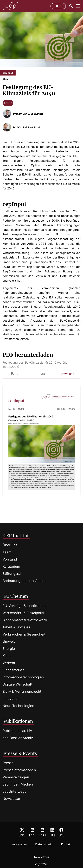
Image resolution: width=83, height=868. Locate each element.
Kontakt (66, 844)
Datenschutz (44, 844)
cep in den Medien (18, 784)
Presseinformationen (19, 770)
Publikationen (18, 721)
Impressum (19, 844)
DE (8, 103)
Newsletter (11, 799)
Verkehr (9, 663)
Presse (8, 763)
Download (68, 374)
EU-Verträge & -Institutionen (26, 606)
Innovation (11, 699)
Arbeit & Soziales (16, 627)
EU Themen (16, 596)
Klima (7, 656)
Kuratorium (11, 566)
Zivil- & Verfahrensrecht (22, 691)
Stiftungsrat (12, 574)
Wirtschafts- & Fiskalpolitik (24, 613)
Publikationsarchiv (17, 731)
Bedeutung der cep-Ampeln (25, 581)
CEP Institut (16, 536)
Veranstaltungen (16, 777)
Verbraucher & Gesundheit (24, 634)
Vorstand (10, 559)
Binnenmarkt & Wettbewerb (25, 620)
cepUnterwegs (14, 791)
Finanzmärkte (14, 670)
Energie (9, 649)
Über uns (10, 545)
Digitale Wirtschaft (17, 684)
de (58, 6)
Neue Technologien (18, 706)
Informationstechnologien (23, 677)
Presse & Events (20, 753)
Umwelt (9, 641)
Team (7, 552)
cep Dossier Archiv (18, 738)
